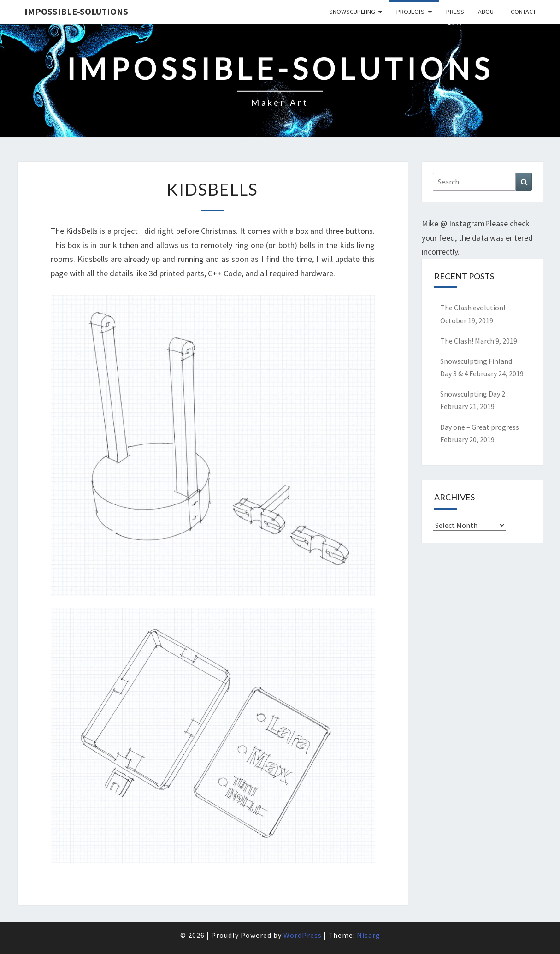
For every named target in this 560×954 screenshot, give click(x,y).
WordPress (303, 935)
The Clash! (457, 341)
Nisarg (368, 935)
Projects (410, 12)
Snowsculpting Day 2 (473, 394)
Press (455, 12)
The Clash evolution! (473, 308)
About (487, 12)
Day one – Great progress (480, 427)
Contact (523, 12)
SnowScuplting (352, 12)
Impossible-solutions (76, 11)
